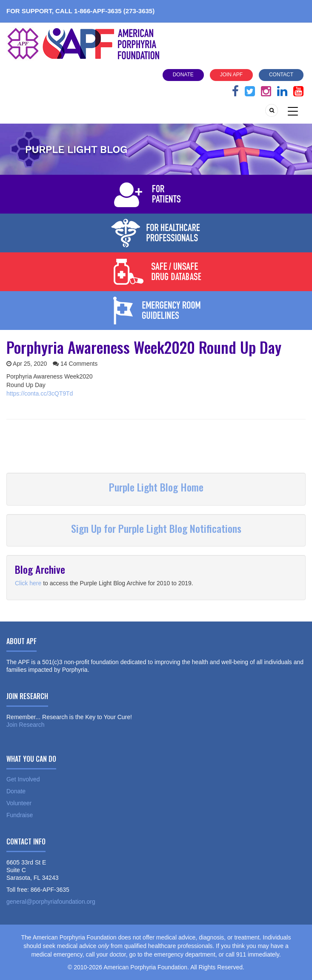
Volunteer (19, 803)
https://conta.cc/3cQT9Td (40, 393)
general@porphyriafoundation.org (51, 902)
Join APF (231, 75)
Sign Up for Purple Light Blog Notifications (156, 528)
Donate (183, 75)
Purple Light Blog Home (156, 487)
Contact (281, 75)
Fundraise (20, 815)
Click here (28, 583)
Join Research (26, 725)
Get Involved (23, 779)
